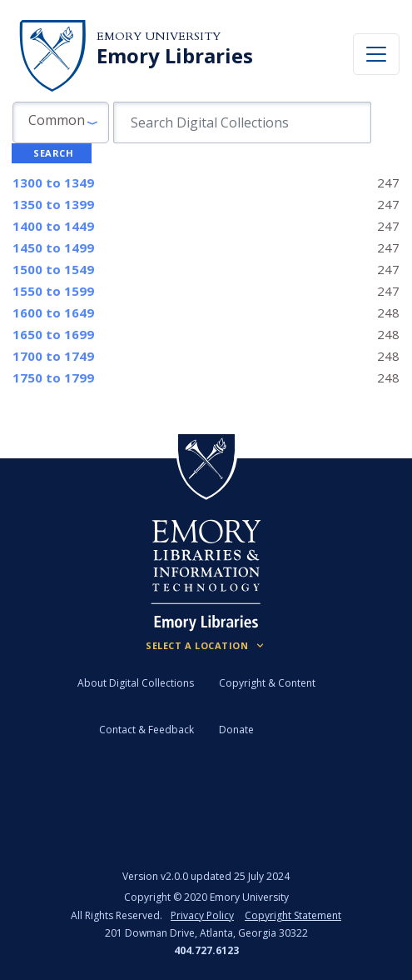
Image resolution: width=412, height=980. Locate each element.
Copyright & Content (267, 683)
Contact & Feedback (146, 730)
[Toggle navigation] (376, 54)
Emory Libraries (175, 56)
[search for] (242, 122)
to (53, 182)
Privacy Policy (202, 915)
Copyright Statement (293, 915)
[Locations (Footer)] (206, 646)
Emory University (159, 36)
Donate (236, 730)
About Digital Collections (136, 683)
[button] (61, 122)
